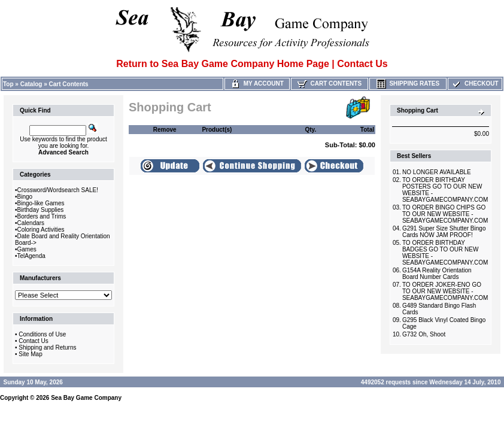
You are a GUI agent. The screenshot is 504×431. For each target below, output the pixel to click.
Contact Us (33, 341)
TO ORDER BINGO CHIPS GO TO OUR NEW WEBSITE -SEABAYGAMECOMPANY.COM (445, 214)
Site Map (30, 354)
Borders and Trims (42, 216)
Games (27, 249)
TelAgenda (31, 256)
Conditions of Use (42, 334)
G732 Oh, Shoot (424, 334)
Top (8, 84)
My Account (257, 84)
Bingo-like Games (41, 203)
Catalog (31, 84)
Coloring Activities (41, 230)
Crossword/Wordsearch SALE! (58, 190)
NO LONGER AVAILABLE (437, 172)
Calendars (31, 223)
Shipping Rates (408, 84)
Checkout (475, 84)
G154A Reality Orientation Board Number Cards (437, 274)
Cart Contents (69, 84)
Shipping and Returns (47, 347)
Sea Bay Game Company (86, 398)
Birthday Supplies (41, 210)
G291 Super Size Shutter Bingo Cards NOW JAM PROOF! (444, 232)
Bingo (25, 197)
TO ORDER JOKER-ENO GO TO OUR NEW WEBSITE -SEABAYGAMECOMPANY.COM (445, 291)
